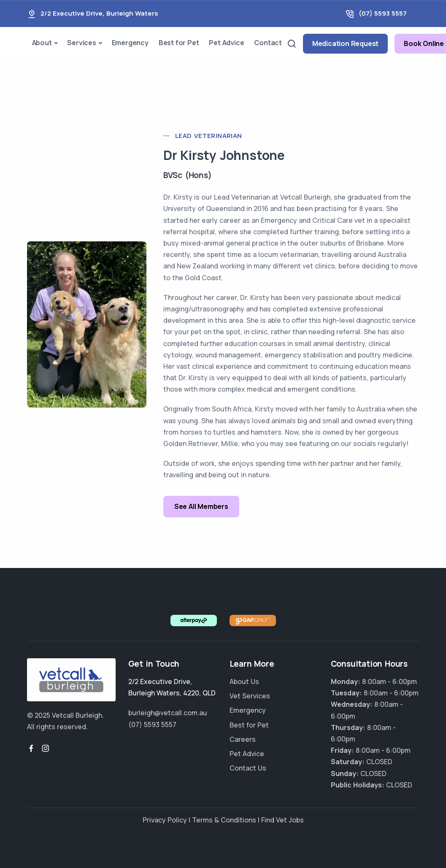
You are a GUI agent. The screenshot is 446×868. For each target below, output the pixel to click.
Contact (268, 43)
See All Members (201, 506)
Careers (243, 739)
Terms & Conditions (224, 820)
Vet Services (250, 696)
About (42, 43)
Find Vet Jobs (282, 820)
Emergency (130, 43)
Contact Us (248, 768)
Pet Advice (226, 43)
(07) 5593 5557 (383, 13)
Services (81, 43)
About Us (244, 681)
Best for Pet (179, 43)
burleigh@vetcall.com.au (168, 713)
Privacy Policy (165, 820)
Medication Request (345, 43)
